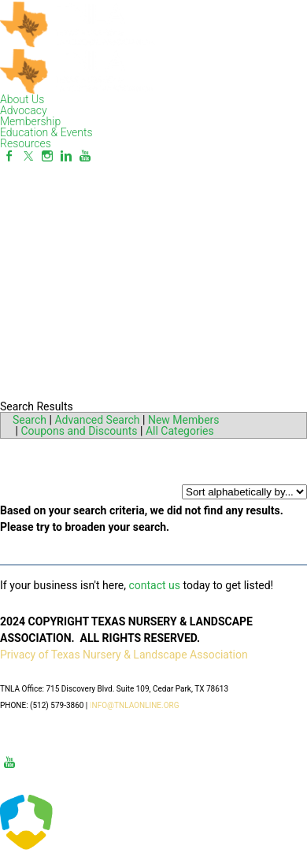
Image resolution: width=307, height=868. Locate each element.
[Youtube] (85, 156)
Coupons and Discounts (79, 431)
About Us (22, 99)
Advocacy (24, 110)
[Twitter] (28, 156)
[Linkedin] (66, 156)
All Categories (180, 431)
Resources (26, 143)
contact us (154, 585)
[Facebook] (9, 156)
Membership (30, 121)
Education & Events (46, 132)
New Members (184, 420)
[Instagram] (47, 156)
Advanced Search (97, 420)
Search (30, 420)
